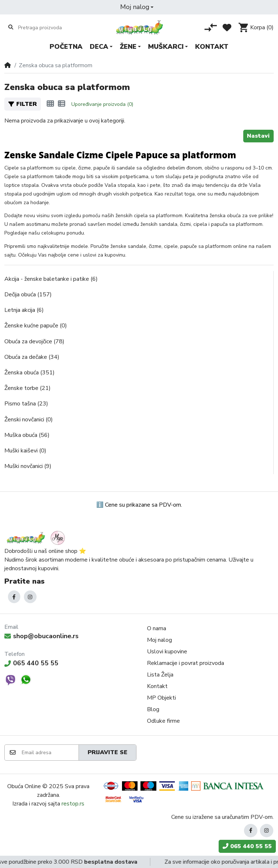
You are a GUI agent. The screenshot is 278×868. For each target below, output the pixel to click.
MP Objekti (161, 698)
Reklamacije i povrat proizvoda (186, 663)
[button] (137, 7)
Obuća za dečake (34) (32, 357)
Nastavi (258, 136)
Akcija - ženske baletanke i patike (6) (51, 279)
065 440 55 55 (31, 663)
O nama (157, 628)
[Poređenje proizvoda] (211, 27)
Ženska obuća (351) (30, 373)
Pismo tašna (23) (26, 404)
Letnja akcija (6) (24, 310)
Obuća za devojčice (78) (34, 341)
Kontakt (157, 686)
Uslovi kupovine (167, 652)
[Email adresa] (50, 753)
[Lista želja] (227, 27)
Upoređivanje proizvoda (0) (102, 104)
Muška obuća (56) (27, 435)
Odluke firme (163, 721)
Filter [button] (23, 104)
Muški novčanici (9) (28, 466)
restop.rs (73, 804)
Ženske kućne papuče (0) (36, 326)
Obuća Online (24, 786)
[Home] (8, 65)
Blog (153, 709)
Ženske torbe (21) (28, 388)
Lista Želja (160, 675)
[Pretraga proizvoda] (46, 27)
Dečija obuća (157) (28, 295)
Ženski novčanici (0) (29, 420)
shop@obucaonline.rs (41, 636)
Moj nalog (159, 640)
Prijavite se (108, 752)
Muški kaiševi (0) (25, 451)
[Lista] (62, 104)
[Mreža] (50, 104)
